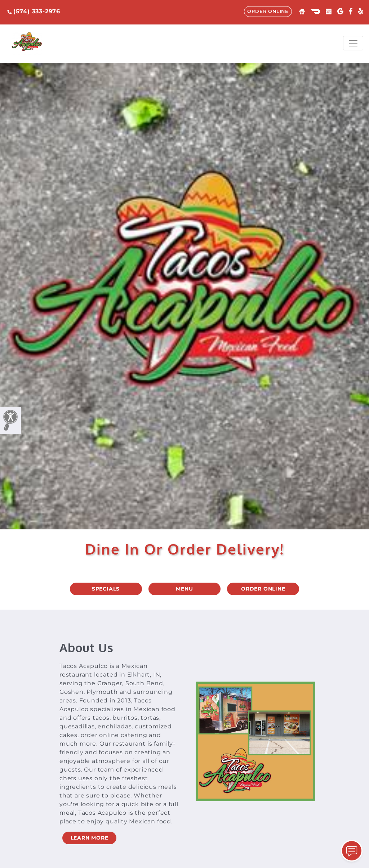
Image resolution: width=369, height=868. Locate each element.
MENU (184, 589)
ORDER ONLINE (268, 11)
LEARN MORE (90, 838)
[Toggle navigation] (353, 43)
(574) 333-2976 (34, 11)
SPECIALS (106, 589)
